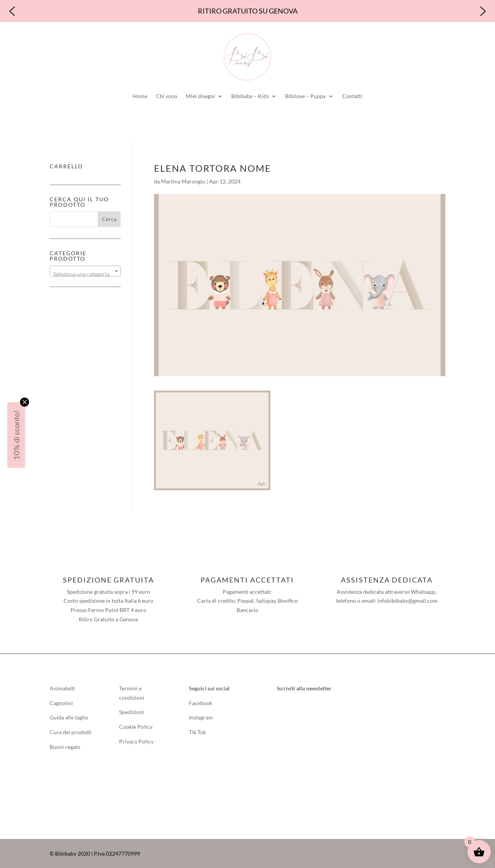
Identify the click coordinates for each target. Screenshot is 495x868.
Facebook (201, 703)
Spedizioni (132, 712)
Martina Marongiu (183, 181)
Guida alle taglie (69, 717)
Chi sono (167, 96)
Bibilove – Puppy (305, 96)
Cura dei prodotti (71, 732)
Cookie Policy (136, 727)
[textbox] (85, 274)
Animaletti (62, 688)
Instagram (201, 717)
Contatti (352, 96)
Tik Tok (197, 732)
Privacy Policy (136, 741)
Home (140, 96)
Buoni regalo (65, 747)
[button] (12, 11)
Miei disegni (200, 96)
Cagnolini (61, 703)
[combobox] (85, 271)
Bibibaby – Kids (250, 96)
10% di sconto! (16, 435)
